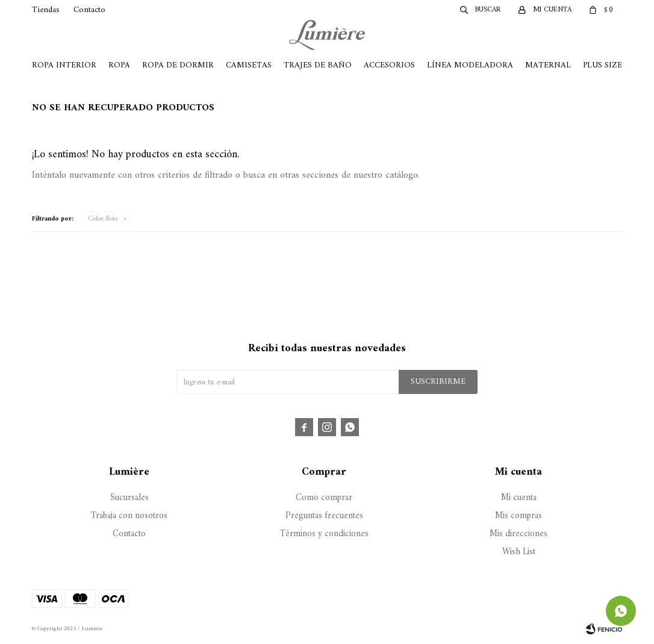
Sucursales (129, 498)
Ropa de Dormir (178, 65)
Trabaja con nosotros (129, 516)
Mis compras (519, 516)
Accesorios (389, 65)
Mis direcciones (519, 534)
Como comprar (324, 498)
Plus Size (603, 65)
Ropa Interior (64, 65)
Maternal (548, 65)
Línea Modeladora (470, 65)
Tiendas (46, 10)
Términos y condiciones (324, 534)
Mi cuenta (519, 498)
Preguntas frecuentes (324, 516)
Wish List (519, 552)
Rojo (103, 219)
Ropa (119, 65)
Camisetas (249, 65)
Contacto (89, 10)
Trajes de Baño (318, 65)
